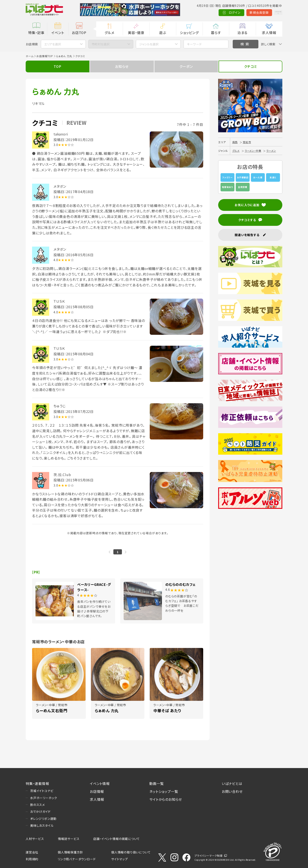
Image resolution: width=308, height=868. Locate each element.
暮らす (216, 33)
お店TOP (79, 33)
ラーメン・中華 (253, 151)
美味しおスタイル (42, 825)
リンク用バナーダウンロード (77, 859)
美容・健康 (136, 33)
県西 (235, 142)
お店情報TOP (45, 56)
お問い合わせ (232, 791)
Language (272, 12)
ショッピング (189, 33)
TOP (57, 66)
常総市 (247, 142)
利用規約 (32, 859)
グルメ (109, 33)
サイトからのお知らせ (166, 799)
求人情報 (269, 33)
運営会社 (32, 852)
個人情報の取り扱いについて (131, 852)
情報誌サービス (69, 839)
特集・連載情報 (37, 783)
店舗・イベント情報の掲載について (117, 839)
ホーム (30, 56)
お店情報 (97, 791)
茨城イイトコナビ (42, 791)
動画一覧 (156, 783)
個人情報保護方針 (70, 852)
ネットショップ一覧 (164, 791)
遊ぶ (163, 33)
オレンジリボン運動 (43, 819)
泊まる (242, 33)
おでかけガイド (40, 811)
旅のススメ (38, 805)
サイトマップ (120, 859)
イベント (58, 33)
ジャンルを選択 (149, 44)
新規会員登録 (246, 12)
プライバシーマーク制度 (209, 855)
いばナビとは (232, 783)
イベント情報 (100, 783)
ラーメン (271, 151)
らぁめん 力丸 (64, 56)
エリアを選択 (53, 44)
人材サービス (35, 839)
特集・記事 (36, 33)
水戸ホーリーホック (44, 798)
